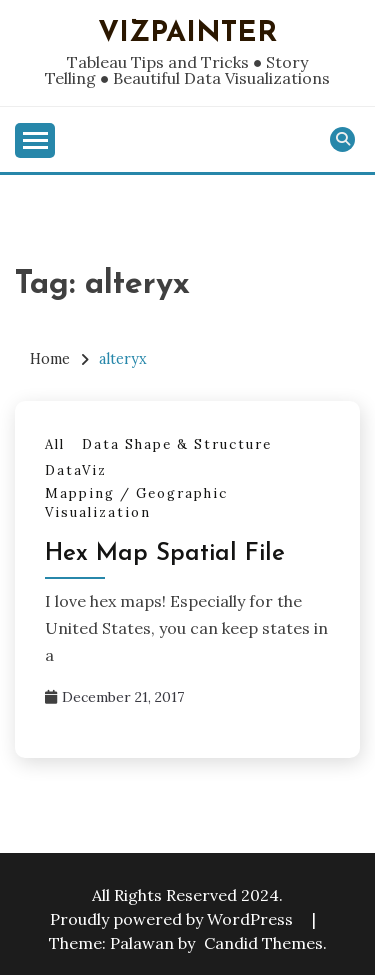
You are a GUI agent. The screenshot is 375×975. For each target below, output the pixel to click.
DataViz (76, 470)
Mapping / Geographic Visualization (136, 503)
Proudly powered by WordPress (173, 919)
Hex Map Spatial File (165, 554)
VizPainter (187, 33)
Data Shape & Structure (177, 444)
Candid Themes (263, 943)
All (55, 444)
